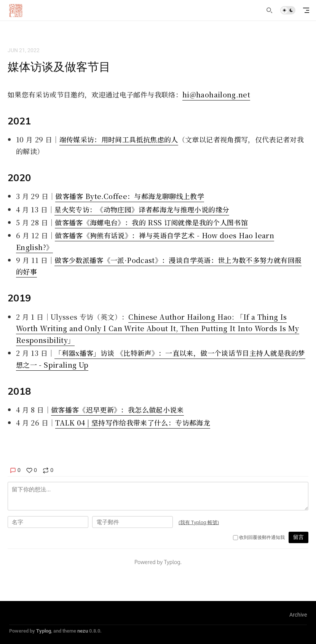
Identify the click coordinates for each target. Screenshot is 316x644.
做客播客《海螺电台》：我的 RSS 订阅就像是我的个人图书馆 (151, 222)
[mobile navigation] (306, 10)
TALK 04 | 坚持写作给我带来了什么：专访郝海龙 (133, 422)
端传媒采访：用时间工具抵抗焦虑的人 (119, 139)
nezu (83, 631)
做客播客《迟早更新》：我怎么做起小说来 (117, 410)
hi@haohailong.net (216, 94)
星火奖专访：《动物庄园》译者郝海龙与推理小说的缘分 (142, 209)
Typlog (44, 631)
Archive (298, 615)
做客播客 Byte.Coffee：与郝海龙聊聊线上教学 (130, 196)
